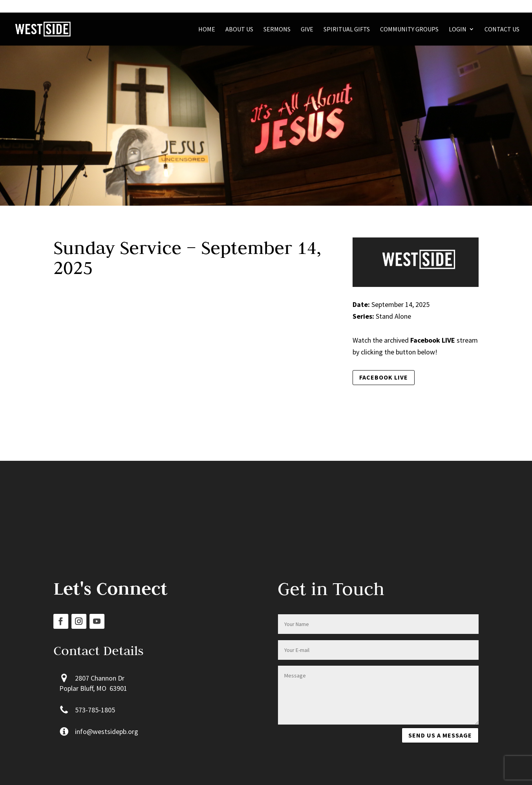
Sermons (277, 30)
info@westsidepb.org (107, 731)
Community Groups (409, 30)
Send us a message (440, 735)
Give (307, 30)
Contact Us (502, 30)
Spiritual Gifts (347, 30)
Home (207, 30)
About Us (239, 30)
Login (458, 30)
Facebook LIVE (384, 377)
